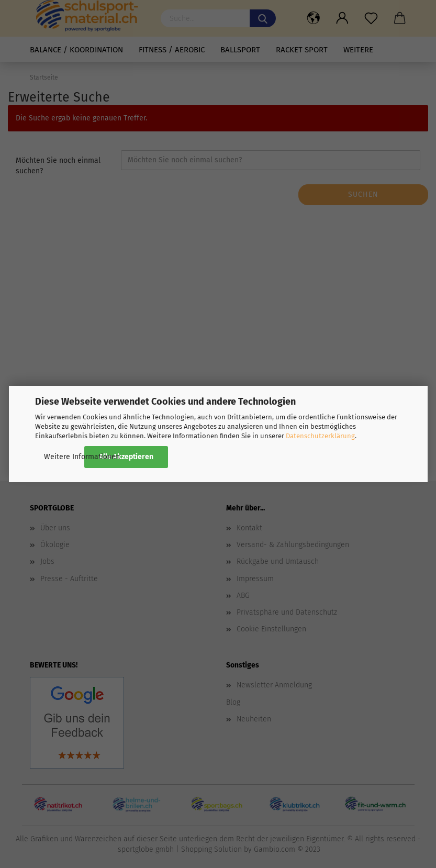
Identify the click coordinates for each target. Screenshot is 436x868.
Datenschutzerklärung (320, 436)
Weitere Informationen (82, 457)
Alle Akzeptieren (126, 457)
